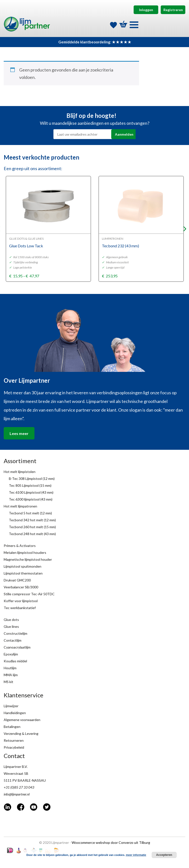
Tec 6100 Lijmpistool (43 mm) (31, 492)
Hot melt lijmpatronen (20, 506)
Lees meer (19, 433)
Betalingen (12, 727)
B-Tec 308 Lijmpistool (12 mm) (32, 479)
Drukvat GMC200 (17, 580)
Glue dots (11, 620)
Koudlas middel (15, 661)
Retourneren (14, 740)
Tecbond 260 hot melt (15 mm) (32, 527)
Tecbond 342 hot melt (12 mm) (32, 520)
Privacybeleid (14, 747)
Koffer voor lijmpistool (21, 601)
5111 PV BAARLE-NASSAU (25, 780)
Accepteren (164, 855)
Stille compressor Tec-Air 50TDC (29, 594)
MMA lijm (11, 675)
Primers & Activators (20, 546)
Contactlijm (13, 640)
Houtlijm (10, 668)
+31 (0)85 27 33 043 (19, 787)
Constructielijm (16, 633)
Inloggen (146, 10)
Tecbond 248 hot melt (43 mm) (32, 534)
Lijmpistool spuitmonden (23, 566)
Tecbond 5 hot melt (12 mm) (30, 513)
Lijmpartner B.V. (16, 767)
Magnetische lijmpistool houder (28, 559)
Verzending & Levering (21, 733)
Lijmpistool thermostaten (23, 573)
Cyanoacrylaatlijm (17, 647)
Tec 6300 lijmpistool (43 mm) (31, 499)
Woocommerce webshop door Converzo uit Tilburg (111, 842)
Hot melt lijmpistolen (20, 472)
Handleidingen (15, 713)
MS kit (8, 682)
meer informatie (136, 855)
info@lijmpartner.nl (17, 794)
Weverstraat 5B (16, 773)
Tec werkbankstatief (20, 608)
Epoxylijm (11, 654)
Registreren (173, 10)
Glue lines (11, 626)
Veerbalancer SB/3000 (21, 587)
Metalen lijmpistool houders (25, 552)
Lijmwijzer (11, 706)
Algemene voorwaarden (22, 720)
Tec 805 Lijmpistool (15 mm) (30, 485)
